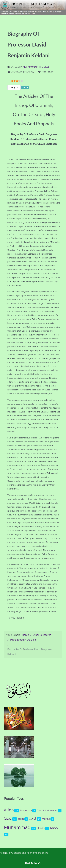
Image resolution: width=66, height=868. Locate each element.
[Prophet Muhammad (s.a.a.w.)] (33, 7)
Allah (9, 810)
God (8, 818)
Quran (41, 828)
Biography (26, 810)
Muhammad (17, 827)
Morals (46, 819)
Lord (32, 818)
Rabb (54, 828)
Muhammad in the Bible (36, 67)
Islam (21, 819)
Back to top (33, 863)
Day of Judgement (47, 811)
